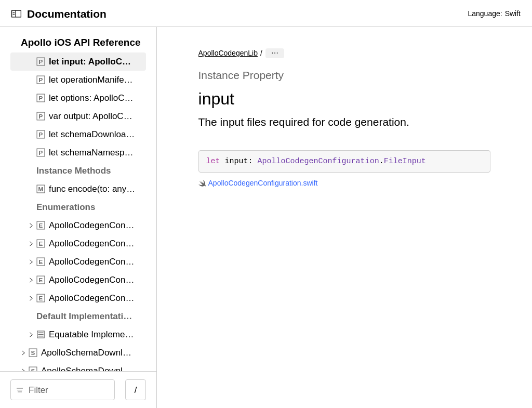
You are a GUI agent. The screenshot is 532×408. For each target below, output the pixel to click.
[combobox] (92, 390)
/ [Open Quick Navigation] (187, 390)
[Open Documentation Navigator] (16, 14)
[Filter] (92, 390)
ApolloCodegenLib (279, 53)
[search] (88, 390)
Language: (485, 14)
